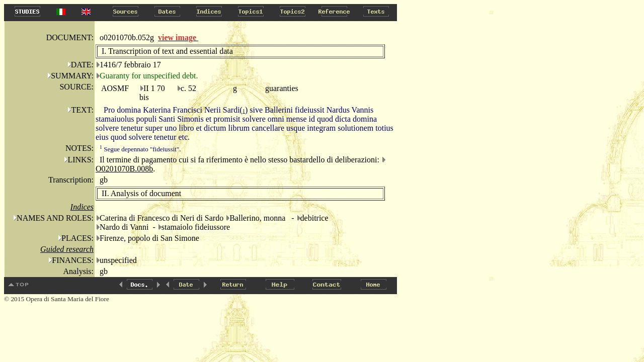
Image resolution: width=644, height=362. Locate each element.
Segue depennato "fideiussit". (140, 149)
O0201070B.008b (124, 169)
